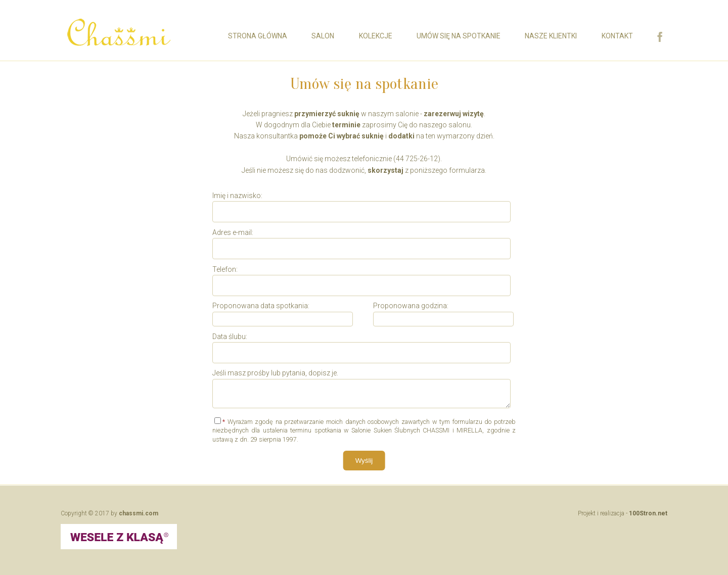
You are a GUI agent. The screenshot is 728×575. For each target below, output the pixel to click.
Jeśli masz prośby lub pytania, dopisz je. (275, 373)
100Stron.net (648, 513)
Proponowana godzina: (411, 306)
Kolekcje (376, 36)
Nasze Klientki (551, 36)
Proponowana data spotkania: (261, 306)
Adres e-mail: (233, 232)
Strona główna (258, 36)
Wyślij (364, 460)
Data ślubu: (230, 336)
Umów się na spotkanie (459, 36)
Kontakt (617, 36)
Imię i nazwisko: (237, 196)
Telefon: (225, 269)
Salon (323, 36)
